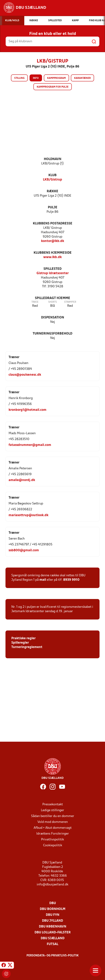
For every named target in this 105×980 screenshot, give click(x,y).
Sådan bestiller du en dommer (53, 816)
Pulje (53, 208)
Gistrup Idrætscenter (53, 273)
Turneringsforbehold (52, 334)
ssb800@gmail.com (24, 550)
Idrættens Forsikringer (53, 834)
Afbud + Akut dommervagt (53, 828)
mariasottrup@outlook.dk (28, 515)
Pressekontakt (53, 805)
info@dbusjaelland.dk (52, 885)
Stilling (19, 78)
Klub (52, 175)
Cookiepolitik (53, 845)
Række (52, 191)
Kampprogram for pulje (53, 87)
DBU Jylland (52, 921)
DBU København (53, 927)
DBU (53, 903)
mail (43, 580)
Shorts (52, 302)
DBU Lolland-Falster (53, 933)
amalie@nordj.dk (22, 480)
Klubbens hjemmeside (53, 253)
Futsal (52, 944)
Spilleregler (20, 643)
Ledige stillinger (52, 810)
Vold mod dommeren (53, 822)
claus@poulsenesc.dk (25, 375)
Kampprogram (56, 78)
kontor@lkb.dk (53, 241)
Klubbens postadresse (53, 224)
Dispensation (53, 318)
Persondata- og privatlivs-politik (53, 956)
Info (36, 78)
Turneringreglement (27, 647)
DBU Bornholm (53, 909)
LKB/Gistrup (52, 180)
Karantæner (82, 78)
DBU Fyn (53, 915)
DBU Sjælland (53, 938)
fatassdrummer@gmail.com (30, 445)
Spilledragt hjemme (52, 298)
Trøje (35, 302)
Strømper (70, 302)
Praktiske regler (23, 638)
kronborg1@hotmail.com (27, 410)
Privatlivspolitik (52, 840)
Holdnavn (53, 159)
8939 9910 (71, 580)
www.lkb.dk (52, 257)
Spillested (52, 269)
